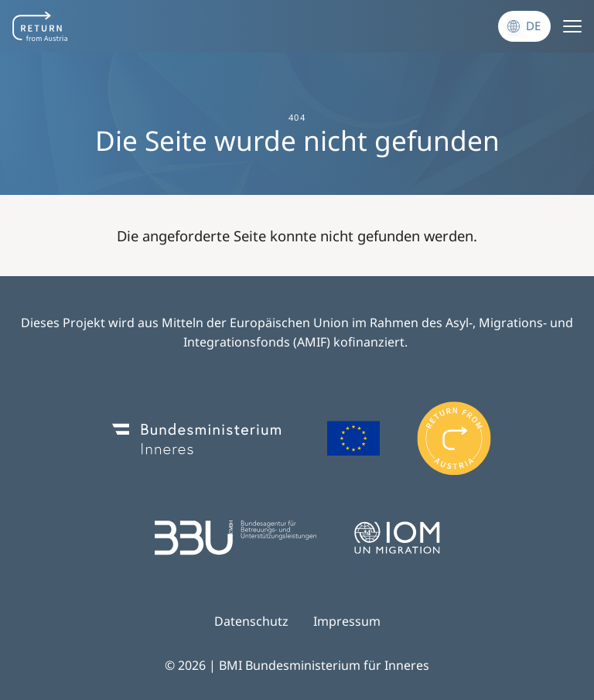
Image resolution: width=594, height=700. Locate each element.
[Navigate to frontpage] (40, 26)
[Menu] (572, 26)
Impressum (347, 621)
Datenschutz (251, 621)
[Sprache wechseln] (524, 26)
